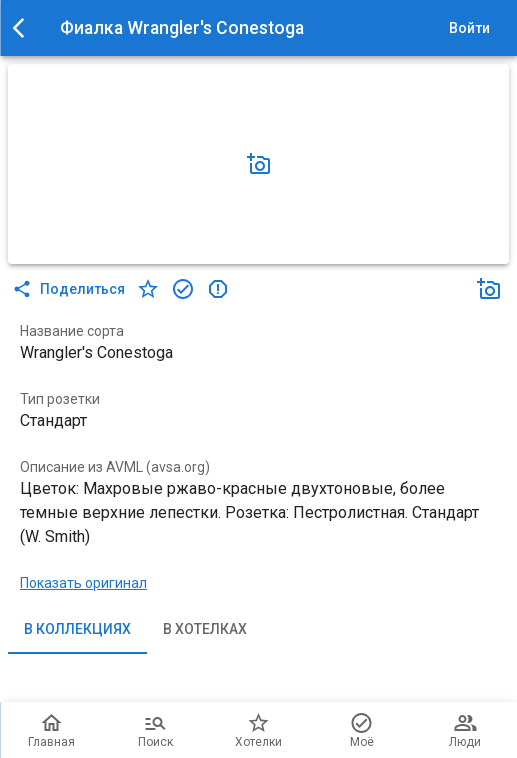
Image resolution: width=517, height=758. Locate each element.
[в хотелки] (148, 289)
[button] (259, 164)
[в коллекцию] (183, 289)
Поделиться (70, 289)
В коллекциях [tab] (77, 630)
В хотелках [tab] (205, 630)
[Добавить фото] (259, 164)
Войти (469, 28)
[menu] (24, 28)
